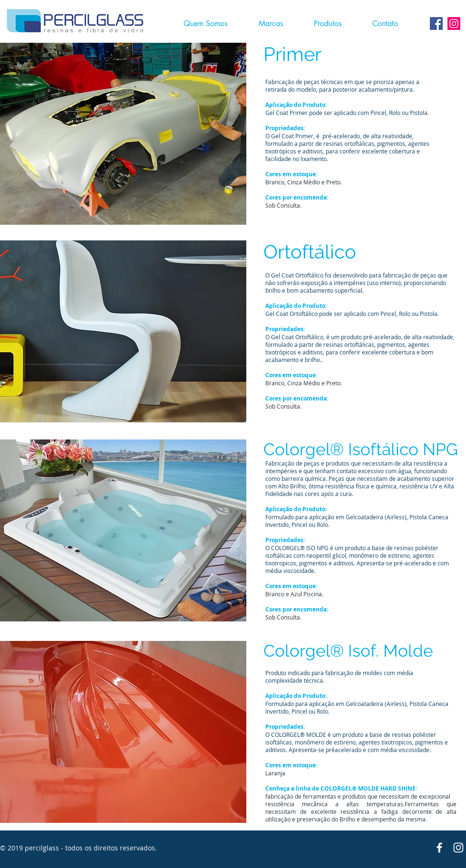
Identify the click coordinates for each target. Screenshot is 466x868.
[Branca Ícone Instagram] (458, 848)
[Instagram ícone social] (454, 24)
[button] (334, 24)
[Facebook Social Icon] (436, 24)
